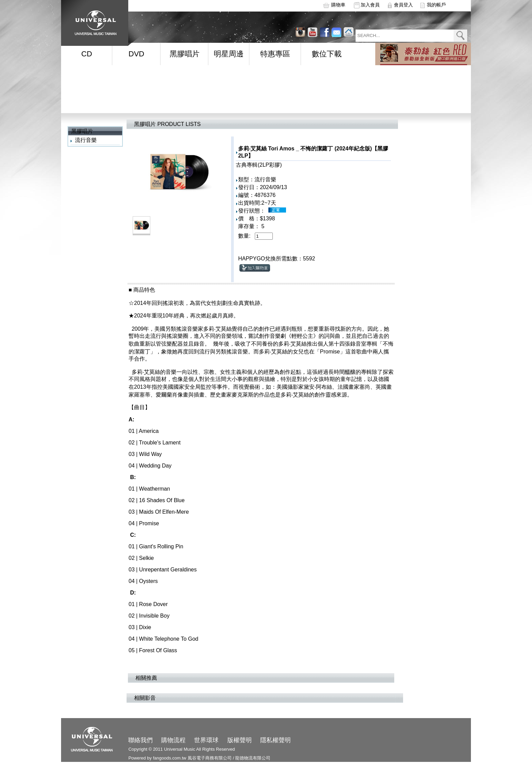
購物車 (338, 5)
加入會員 (370, 5)
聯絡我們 (140, 740)
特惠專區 (275, 54)
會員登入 (403, 5)
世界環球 (206, 740)
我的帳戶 (436, 5)
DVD (136, 54)
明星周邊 (229, 54)
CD (87, 54)
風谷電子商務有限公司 (210, 758)
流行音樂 (86, 140)
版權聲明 (240, 740)
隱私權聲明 (275, 740)
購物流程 (173, 740)
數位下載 (327, 54)
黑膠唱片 (185, 54)
